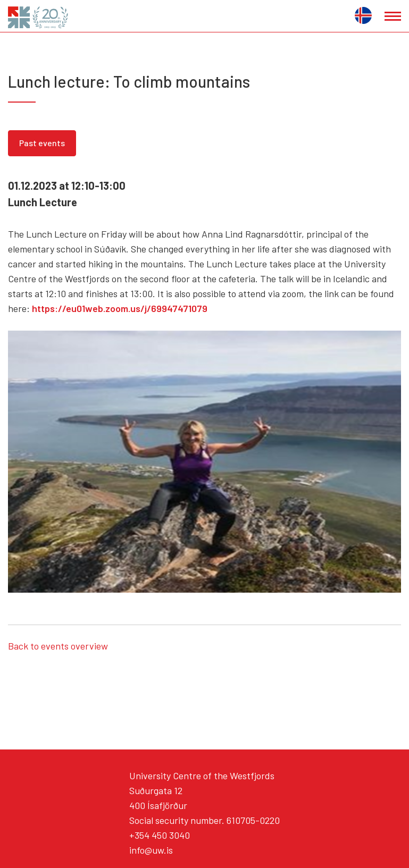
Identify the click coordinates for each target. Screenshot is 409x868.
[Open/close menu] (393, 16)
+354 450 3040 (160, 835)
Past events (42, 143)
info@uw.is (151, 850)
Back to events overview (58, 646)
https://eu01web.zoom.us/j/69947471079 (120, 308)
